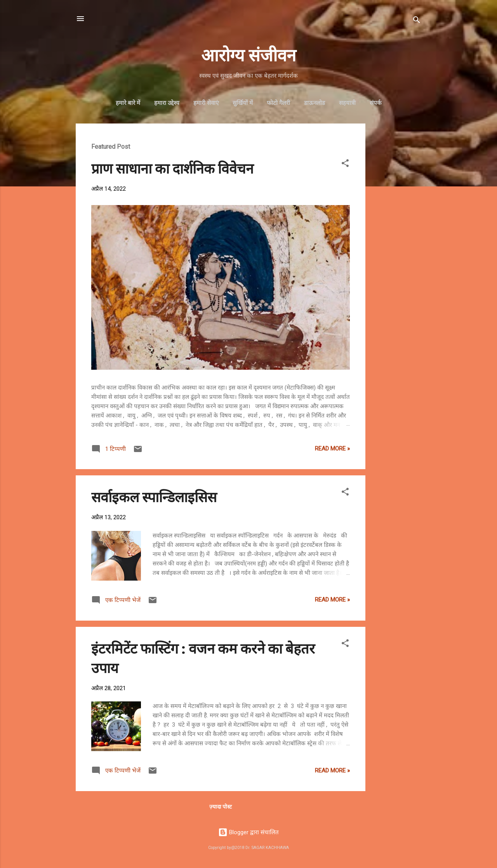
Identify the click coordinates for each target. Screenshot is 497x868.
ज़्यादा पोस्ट (221, 807)
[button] (345, 164)
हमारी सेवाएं (206, 103)
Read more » (332, 449)
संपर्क (376, 103)
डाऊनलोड (315, 103)
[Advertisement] (396, 240)
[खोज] (417, 21)
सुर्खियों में (243, 103)
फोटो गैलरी (278, 103)
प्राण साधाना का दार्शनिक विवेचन (172, 168)
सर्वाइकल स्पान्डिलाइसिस (154, 496)
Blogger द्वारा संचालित (248, 832)
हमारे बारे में (128, 103)
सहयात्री (347, 103)
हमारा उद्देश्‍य (167, 103)
